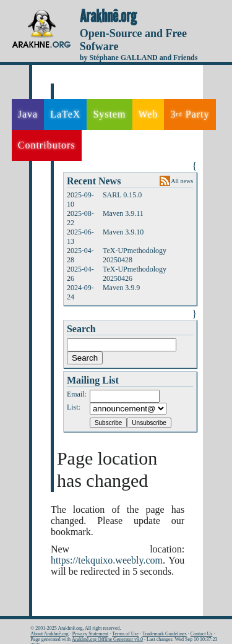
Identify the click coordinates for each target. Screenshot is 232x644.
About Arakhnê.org (49, 634)
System (109, 114)
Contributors (47, 145)
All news (182, 181)
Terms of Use (125, 634)
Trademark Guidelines (164, 634)
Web (148, 114)
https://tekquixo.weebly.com (107, 560)
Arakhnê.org (108, 17)
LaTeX (65, 114)
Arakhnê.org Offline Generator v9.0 (107, 639)
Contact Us (202, 634)
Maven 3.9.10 (123, 232)
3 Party (190, 114)
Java (28, 114)
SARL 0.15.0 (122, 195)
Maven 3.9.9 (121, 288)
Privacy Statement (90, 634)
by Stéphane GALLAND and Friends (139, 58)
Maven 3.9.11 (123, 213)
